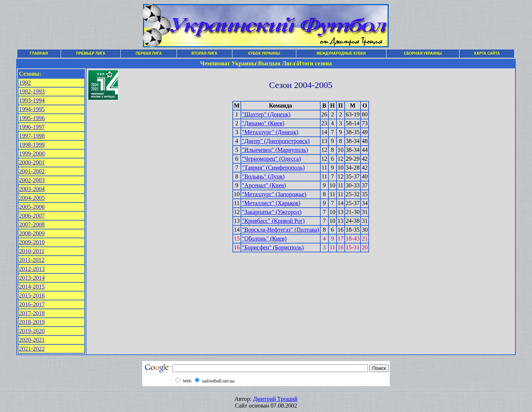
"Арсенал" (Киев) (264, 185)
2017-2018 (32, 313)
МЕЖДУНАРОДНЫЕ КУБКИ (341, 53)
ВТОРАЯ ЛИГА (204, 53)
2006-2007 (32, 216)
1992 (25, 83)
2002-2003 (32, 180)
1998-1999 (32, 145)
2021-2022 (32, 349)
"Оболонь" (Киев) (264, 239)
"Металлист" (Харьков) (271, 203)
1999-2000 (32, 154)
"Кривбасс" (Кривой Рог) (273, 221)
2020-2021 (32, 340)
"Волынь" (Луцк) (263, 176)
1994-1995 (32, 109)
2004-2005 (32, 198)
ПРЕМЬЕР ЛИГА (91, 53)
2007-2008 (32, 224)
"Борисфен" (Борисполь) (273, 247)
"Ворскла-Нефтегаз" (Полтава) (281, 230)
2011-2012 (32, 260)
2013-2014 (32, 278)
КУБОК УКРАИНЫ (264, 53)
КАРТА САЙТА (487, 53)
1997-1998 (32, 136)
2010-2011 (32, 251)
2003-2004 (32, 189)
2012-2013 (32, 269)
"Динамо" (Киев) (263, 123)
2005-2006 (32, 207)
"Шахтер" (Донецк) (266, 114)
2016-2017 (32, 304)
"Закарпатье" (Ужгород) (272, 212)
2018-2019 (32, 322)
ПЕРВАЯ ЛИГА (149, 53)
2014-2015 (32, 287)
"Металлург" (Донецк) (270, 132)
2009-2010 (32, 242)
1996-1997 (32, 127)
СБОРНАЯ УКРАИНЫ (423, 53)
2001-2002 (32, 171)
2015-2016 (32, 295)
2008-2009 (32, 233)
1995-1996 (32, 118)
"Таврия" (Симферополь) (273, 168)
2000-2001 (32, 162)
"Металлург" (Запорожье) (274, 194)
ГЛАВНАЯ (39, 53)
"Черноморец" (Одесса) (272, 159)
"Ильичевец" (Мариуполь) (275, 150)
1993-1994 (32, 100)
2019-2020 (32, 331)
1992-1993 (32, 91)
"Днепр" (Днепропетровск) (276, 141)
